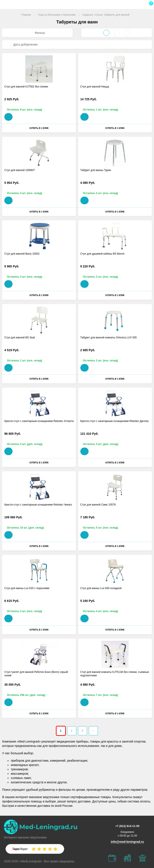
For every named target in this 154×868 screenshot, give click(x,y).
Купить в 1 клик (39, 128)
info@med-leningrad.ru (127, 842)
